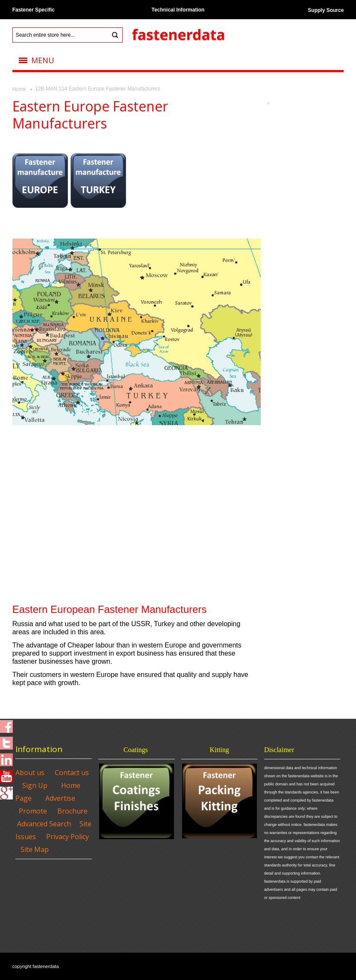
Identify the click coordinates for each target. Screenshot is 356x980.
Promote (33, 811)
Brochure (72, 811)
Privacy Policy (68, 837)
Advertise (60, 798)
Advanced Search (44, 824)
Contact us (72, 773)
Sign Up (35, 785)
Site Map (35, 849)
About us (30, 773)
